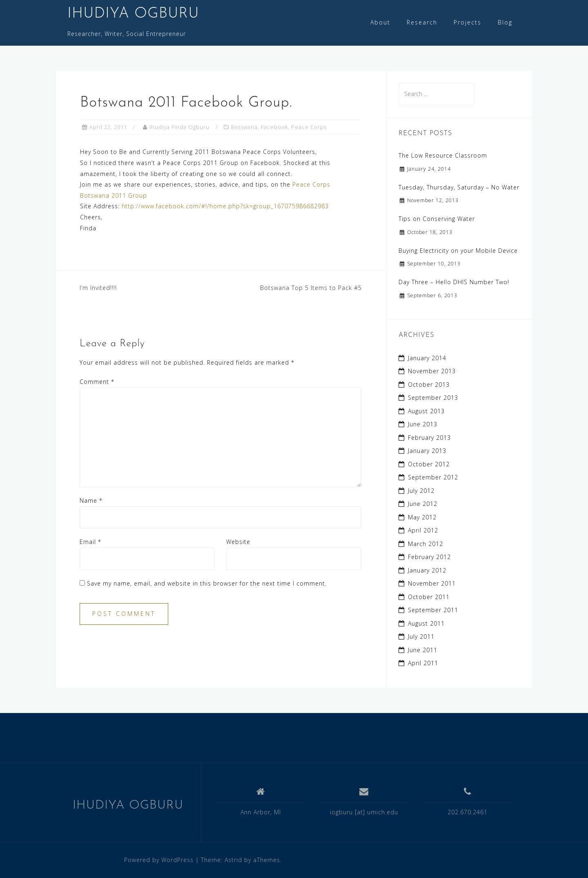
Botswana (244, 127)
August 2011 (426, 623)
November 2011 (432, 583)
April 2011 (423, 663)
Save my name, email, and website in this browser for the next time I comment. (207, 583)
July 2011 (421, 636)
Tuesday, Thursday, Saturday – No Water (459, 187)
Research (422, 22)
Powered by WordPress (159, 860)
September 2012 (433, 477)
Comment (97, 382)
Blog (505, 22)
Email (90, 542)
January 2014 (427, 358)
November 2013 (432, 371)
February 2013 (429, 438)
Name (91, 500)
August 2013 (426, 411)
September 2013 (433, 398)
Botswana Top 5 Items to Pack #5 (311, 288)
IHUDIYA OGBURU (133, 14)
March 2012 (425, 544)
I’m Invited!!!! (98, 288)
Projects (468, 22)
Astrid (233, 860)
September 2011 (433, 610)
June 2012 (423, 504)
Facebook (274, 127)
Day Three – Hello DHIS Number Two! (454, 282)
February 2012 (429, 557)
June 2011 (423, 650)
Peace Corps (309, 127)
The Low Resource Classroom (443, 155)
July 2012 (421, 491)
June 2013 (423, 424)
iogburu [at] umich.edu (364, 812)
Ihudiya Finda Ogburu (179, 127)
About (380, 22)
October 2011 (429, 597)
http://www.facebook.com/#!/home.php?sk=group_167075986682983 (225, 206)
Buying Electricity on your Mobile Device (458, 251)
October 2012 (429, 464)
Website (238, 542)
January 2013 (427, 451)
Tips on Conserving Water (437, 219)
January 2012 (427, 570)
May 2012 (422, 517)
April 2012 (423, 530)
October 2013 (429, 384)
